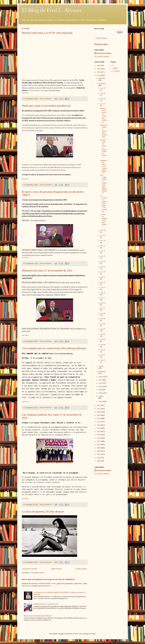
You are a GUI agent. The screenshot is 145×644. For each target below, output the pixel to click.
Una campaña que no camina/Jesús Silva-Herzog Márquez (54, 348)
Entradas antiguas (81, 569)
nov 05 (103, 339)
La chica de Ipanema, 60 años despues (43, 512)
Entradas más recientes (30, 569)
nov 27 (103, 104)
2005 (99, 461)
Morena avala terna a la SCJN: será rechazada (47, 33)
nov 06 (103, 334)
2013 (99, 435)
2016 (99, 425)
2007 (99, 454)
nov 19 (103, 267)
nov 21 (103, 256)
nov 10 (103, 313)
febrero (101, 396)
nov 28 (103, 99)
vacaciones (116, 71)
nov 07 (103, 329)
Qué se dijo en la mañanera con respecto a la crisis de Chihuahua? (48, 579)
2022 (99, 405)
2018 (99, 419)
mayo (101, 386)
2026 (99, 66)
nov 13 (103, 298)
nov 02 (103, 355)
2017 (99, 422)
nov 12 (103, 303)
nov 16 (103, 282)
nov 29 (103, 93)
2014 (99, 432)
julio (100, 380)
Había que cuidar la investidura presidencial (46, 106)
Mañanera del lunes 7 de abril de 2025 (46, 604)
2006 (99, 458)
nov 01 (103, 360)
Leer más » (25, 93)
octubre (101, 366)
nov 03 (103, 350)
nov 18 (103, 272)
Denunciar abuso (101, 44)
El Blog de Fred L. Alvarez (52, 10)
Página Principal (56, 569)
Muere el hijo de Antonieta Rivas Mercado (38, 616)
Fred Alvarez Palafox (104, 53)
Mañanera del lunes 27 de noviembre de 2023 (47, 271)
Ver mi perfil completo (102, 56)
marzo (101, 393)
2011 (99, 441)
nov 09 (103, 319)
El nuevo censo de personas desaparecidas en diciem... (104, 149)
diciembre (102, 78)
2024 (99, 72)
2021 (99, 409)
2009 (99, 448)
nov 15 (103, 287)
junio (101, 383)
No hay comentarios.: (46, 99)
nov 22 (103, 251)
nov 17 (103, 277)
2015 (99, 428)
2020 (99, 412)
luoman (75, 634)
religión (115, 68)
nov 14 (103, 293)
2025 (99, 69)
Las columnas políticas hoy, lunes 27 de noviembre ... (104, 204)
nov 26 (103, 230)
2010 (99, 445)
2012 (99, 438)
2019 (99, 415)
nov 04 (103, 345)
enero (101, 401)
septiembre (102, 371)
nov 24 (103, 241)
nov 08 (103, 324)
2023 (99, 75)
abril (100, 390)
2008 (99, 451)
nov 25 (103, 235)
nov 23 (103, 246)
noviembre (102, 83)
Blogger (93, 634)
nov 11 (103, 308)
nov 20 (103, 261)
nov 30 (103, 88)
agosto (101, 377)
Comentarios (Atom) (38, 573)
